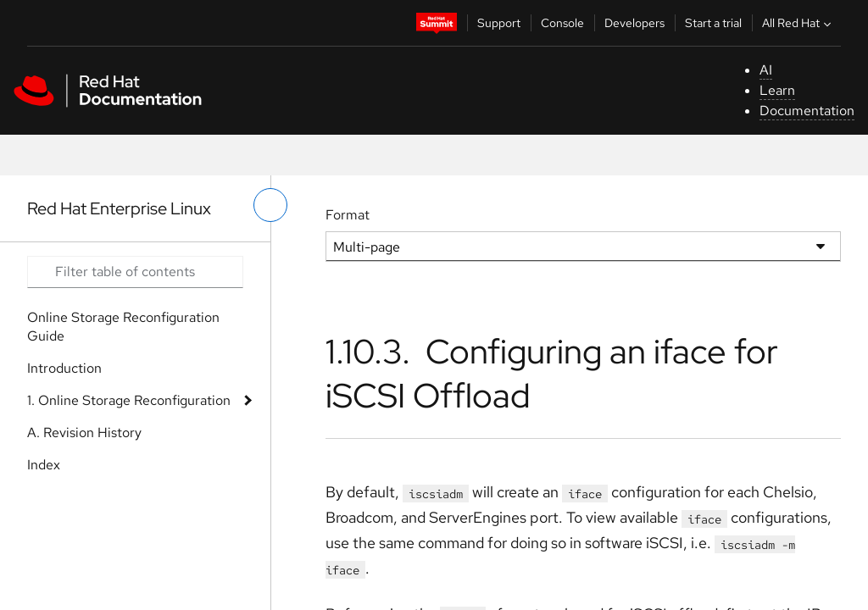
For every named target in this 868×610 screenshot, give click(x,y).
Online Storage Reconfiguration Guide (123, 327)
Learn (777, 90)
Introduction (64, 368)
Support (499, 23)
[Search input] (135, 272)
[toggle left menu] (270, 205)
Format (348, 215)
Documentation (807, 111)
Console (562, 23)
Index (44, 465)
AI (766, 70)
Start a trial (713, 23)
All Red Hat (798, 23)
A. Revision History (84, 433)
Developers (634, 23)
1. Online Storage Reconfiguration (129, 400)
